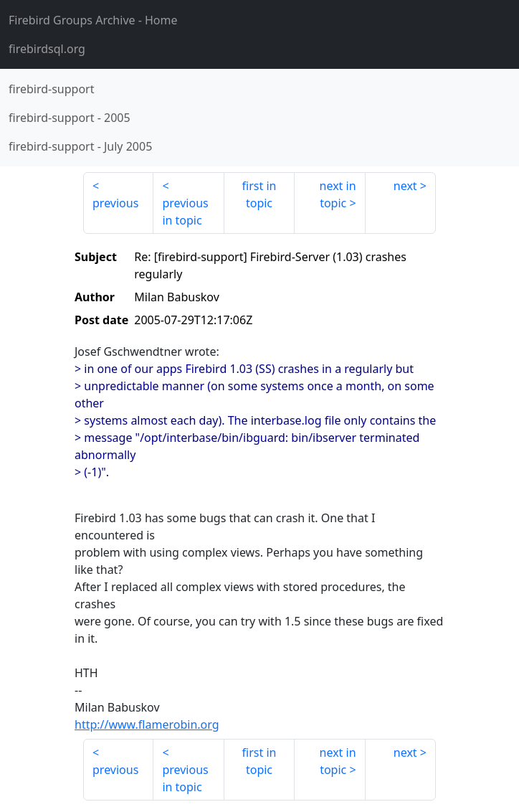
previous (115, 203)
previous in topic (185, 212)
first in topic (259, 194)
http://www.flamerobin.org (147, 724)
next (405, 186)
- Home (93, 20)
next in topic (338, 194)
